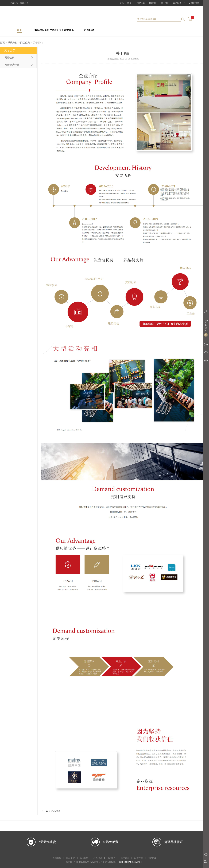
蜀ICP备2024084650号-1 (130, 862)
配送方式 (138, 858)
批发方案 (125, 858)
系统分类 (13, 43)
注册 (129, 3)
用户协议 (152, 858)
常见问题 (141, 3)
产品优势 (56, 811)
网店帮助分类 (12, 65)
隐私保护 (71, 858)
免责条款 (57, 858)
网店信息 (25, 43)
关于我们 (165, 3)
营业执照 (84, 858)
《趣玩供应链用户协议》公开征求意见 (53, 30)
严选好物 (89, 30)
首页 (19, 30)
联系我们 (153, 3)
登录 (122, 3)
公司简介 (111, 858)
